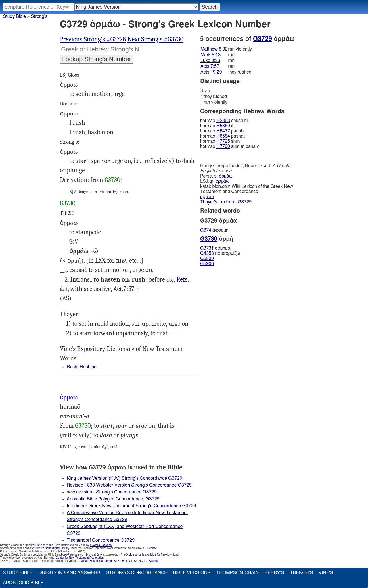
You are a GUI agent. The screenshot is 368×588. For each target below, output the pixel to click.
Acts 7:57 (210, 66)
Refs (182, 279)
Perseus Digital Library (55, 548)
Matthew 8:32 (214, 49)
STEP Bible (121, 561)
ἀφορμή (214, 230)
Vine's (326, 573)
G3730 (113, 180)
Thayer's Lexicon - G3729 (226, 202)
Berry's (274, 573)
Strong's (39, 16)
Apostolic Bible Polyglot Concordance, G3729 (113, 499)
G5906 (207, 264)
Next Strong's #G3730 (155, 39)
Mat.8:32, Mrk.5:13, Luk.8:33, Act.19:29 (182, 280)
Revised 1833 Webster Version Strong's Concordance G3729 (129, 485)
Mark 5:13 (210, 55)
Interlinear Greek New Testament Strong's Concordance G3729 (131, 506)
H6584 (223, 136)
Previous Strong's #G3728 (93, 39)
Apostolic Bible (23, 583)
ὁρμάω (226, 176)
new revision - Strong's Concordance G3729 (112, 492)
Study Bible (15, 16)
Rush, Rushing (82, 367)
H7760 (223, 146)
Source (153, 561)
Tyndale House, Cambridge (96, 561)
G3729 (262, 39)
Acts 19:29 (211, 72)
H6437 (223, 131)
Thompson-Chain (237, 573)
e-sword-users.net (101, 545)
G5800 (207, 259)
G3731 (207, 248)
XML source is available (141, 555)
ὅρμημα (215, 248)
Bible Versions (192, 573)
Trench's (301, 573)
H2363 (223, 121)
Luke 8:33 (210, 61)
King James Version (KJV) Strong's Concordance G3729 (124, 478)
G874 (206, 230)
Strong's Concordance (137, 573)
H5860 (223, 126)
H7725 (223, 141)
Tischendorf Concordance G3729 (101, 540)
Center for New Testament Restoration (80, 558)
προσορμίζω (220, 253)
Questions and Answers (69, 573)
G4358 (207, 253)
